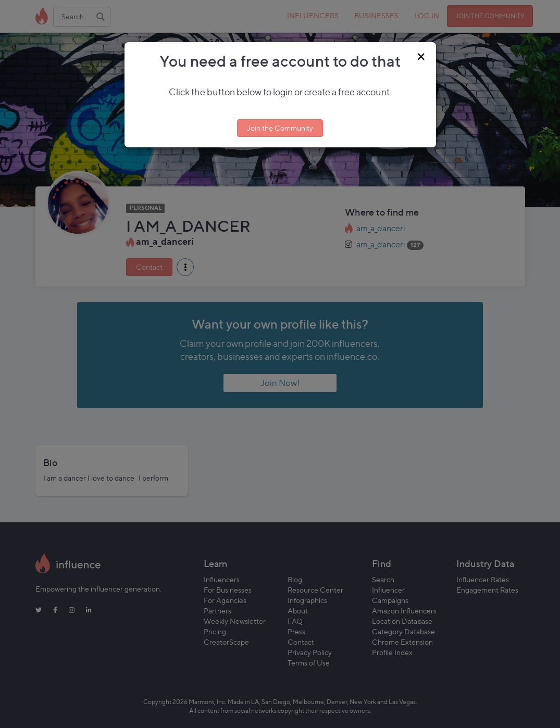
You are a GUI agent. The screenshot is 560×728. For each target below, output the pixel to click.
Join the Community (280, 128)
